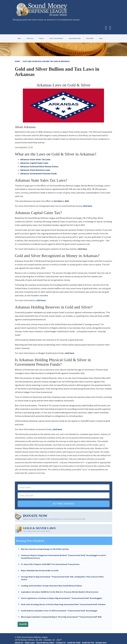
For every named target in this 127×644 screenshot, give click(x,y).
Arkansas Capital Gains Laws (34, 163)
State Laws (30, 38)
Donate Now (90, 38)
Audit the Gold (74, 643)
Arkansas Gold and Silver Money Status (39, 166)
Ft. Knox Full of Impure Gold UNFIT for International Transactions (50, 564)
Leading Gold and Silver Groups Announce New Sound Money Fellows (51, 586)
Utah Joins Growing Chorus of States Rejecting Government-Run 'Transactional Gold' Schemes (63, 604)
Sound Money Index (75, 38)
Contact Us (61, 643)
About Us (19, 643)
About (101, 38)
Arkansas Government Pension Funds (39, 173)
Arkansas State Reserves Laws (35, 170)
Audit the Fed (88, 643)
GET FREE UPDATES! (63, 504)
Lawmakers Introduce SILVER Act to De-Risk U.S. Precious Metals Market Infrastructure (60, 592)
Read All (23, 624)
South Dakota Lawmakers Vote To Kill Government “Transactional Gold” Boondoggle (59, 611)
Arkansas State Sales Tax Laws (35, 159)
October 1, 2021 (61, 201)
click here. (88, 206)
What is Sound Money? (56, 38)
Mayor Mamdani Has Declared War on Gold (40, 570)
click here (41, 300)
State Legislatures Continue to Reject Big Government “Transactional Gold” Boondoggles (62, 598)
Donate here (101, 643)
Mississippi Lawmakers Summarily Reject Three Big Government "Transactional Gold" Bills (61, 617)
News (19, 38)
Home (17, 61)
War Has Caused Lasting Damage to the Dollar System (45, 549)
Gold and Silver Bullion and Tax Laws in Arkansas (46, 61)
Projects (41, 38)
